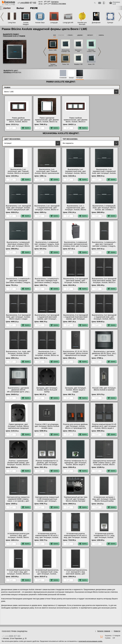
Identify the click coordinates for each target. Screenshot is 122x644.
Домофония (96, 23)
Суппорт (110, 23)
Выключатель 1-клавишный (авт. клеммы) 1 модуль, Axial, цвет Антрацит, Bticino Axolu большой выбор (47, 245)
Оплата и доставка (59, 4)
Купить (26, 128)
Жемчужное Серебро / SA (66, 51)
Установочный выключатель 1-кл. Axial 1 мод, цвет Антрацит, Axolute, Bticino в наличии (18, 573)
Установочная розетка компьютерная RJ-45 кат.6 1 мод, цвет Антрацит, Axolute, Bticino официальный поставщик (47, 537)
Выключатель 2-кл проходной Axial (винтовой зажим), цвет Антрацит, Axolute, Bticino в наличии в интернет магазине (104, 281)
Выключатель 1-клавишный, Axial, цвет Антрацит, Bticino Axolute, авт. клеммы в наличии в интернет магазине (104, 209)
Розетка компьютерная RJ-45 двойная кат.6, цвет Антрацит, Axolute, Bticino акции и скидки (104, 427)
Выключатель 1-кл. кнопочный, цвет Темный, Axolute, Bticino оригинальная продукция (47, 172)
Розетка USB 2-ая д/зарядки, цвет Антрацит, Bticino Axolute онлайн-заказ (47, 426)
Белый (71, 78)
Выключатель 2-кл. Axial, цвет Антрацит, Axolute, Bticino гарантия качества (18, 353)
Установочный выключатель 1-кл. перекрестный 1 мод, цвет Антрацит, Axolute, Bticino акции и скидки (47, 573)
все (55, 35)
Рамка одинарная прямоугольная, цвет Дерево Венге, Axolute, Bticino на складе (47, 121)
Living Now (12, 23)
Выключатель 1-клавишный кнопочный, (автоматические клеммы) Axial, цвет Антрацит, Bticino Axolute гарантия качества (76, 246)
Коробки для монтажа (82, 23)
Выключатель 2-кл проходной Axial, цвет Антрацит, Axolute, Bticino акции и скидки (18, 317)
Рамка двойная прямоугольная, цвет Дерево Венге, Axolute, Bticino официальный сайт (18, 121)
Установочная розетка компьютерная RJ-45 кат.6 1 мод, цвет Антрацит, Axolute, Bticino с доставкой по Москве (76, 536)
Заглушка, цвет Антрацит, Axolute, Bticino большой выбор (47, 390)
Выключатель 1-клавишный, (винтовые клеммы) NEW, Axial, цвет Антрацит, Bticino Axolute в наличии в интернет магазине (18, 246)
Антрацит (80, 78)
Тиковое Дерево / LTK (53, 65)
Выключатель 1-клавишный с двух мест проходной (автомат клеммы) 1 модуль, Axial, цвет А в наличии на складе (104, 246)
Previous (2, 17)
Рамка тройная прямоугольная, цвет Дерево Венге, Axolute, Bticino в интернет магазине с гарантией (76, 122)
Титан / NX (66, 64)
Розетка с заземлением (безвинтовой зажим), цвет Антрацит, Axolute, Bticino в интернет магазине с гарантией (18, 465)
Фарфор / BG (78, 64)
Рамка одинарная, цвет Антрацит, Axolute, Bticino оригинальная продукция (18, 426)
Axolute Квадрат (26, 23)
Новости (117, 631)
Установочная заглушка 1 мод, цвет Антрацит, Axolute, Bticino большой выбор (104, 499)
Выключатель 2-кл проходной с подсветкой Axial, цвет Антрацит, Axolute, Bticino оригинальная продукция (104, 318)
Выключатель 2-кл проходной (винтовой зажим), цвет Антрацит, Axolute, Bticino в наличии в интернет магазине (76, 281)
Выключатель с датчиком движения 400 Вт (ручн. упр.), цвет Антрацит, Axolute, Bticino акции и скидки (104, 354)
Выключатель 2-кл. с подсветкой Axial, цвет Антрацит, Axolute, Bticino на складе (47, 354)
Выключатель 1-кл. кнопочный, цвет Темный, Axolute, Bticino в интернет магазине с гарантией (18, 172)
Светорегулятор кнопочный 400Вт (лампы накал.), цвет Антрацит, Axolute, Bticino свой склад (104, 464)
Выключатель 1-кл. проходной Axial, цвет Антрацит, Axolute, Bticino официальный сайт (18, 208)
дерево (80, 35)
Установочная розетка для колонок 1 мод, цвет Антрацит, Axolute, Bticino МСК (18, 536)
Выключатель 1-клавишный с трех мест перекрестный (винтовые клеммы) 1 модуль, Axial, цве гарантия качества (47, 281)
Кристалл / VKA (78, 51)
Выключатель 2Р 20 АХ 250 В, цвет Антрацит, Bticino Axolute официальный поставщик (75, 353)
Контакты (55, 2)
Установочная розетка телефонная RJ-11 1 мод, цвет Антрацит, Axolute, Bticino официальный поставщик (104, 537)
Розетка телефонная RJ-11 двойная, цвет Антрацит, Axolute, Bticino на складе (47, 463)
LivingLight (54, 23)
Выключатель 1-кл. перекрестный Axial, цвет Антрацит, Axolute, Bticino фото (76, 172)
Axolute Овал (40, 23)
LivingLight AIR (68, 23)
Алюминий (63, 78)
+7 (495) (27, 3)
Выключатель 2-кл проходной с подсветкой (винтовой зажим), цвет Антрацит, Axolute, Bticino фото (47, 318)
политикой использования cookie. (90, 641)
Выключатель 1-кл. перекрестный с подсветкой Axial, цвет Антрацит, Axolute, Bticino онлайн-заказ (104, 172)
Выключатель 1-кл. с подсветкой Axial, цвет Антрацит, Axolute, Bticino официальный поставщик (76, 209)
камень (101, 35)
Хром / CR (91, 64)
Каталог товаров (104, 631)
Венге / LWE (53, 50)
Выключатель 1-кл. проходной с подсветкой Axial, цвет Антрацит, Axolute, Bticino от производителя (47, 209)
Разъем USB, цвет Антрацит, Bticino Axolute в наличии (104, 389)
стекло (70, 35)
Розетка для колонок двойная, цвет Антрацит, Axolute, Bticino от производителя (76, 426)
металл (90, 35)
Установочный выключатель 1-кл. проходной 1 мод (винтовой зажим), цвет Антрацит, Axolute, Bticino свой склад (76, 574)
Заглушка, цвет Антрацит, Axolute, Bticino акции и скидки (76, 390)
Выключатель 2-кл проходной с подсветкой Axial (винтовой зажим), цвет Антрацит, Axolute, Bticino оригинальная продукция (76, 319)
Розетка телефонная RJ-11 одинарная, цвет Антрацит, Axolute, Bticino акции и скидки (76, 464)
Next (120, 17)
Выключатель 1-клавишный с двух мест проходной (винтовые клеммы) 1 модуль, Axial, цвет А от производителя (18, 282)
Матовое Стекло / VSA (91, 51)
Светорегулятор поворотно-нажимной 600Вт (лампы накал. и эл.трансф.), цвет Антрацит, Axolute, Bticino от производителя (18, 501)
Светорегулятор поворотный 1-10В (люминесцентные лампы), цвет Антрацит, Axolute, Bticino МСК (47, 500)
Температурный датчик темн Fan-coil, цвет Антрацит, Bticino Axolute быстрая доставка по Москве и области (76, 501)
